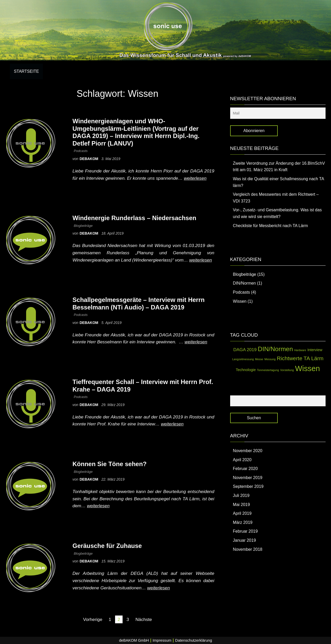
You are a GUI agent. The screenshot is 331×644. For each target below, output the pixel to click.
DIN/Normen (245, 283)
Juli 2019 (241, 495)
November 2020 (248, 451)
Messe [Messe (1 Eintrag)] (259, 359)
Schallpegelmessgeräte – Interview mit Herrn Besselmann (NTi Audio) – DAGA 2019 (138, 303)
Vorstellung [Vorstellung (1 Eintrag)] (287, 370)
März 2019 (243, 522)
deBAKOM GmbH (134, 640)
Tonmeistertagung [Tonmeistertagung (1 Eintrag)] (268, 370)
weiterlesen (195, 178)
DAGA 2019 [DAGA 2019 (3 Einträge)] (245, 350)
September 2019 (248, 486)
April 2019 (242, 513)
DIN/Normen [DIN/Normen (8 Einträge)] (275, 349)
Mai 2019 (242, 505)
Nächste (144, 619)
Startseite (26, 71)
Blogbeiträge (83, 226)
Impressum (162, 640)
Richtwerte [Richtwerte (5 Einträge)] (290, 358)
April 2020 (242, 460)
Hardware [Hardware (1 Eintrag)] (300, 350)
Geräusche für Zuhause (107, 546)
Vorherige (93, 619)
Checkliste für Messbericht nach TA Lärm (270, 226)
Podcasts (81, 151)
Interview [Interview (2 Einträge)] (315, 350)
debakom (89, 159)
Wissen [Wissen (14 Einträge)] (307, 368)
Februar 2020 (245, 469)
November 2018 (248, 549)
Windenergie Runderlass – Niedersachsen (134, 218)
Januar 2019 (245, 540)
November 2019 (248, 478)
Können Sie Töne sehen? (110, 464)
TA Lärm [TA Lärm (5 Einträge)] (314, 358)
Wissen (240, 301)
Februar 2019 (245, 531)
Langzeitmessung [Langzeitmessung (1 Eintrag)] (243, 359)
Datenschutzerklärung (194, 640)
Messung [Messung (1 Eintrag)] (270, 359)
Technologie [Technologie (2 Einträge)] (246, 370)
